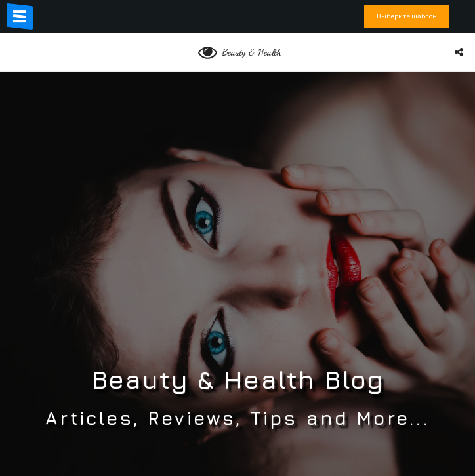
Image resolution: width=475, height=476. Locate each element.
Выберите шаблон (407, 16)
